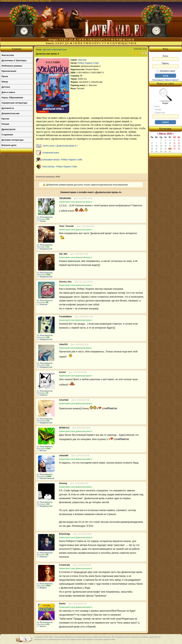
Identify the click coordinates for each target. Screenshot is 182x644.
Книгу (156, 106)
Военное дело (9, 145)
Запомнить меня (166, 71)
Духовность (8, 108)
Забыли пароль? (172, 80)
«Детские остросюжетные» (55, 50)
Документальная (10, 113)
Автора (157, 109)
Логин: (165, 58)
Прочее (5, 119)
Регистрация (158, 80)
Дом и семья (8, 92)
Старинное (7, 135)
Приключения (9, 71)
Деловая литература (12, 140)
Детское (6, 87)
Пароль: (165, 65)
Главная (17, 49)
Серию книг (159, 112)
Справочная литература (14, 103)
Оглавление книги (51, 153)
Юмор (5, 82)
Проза (5, 76)
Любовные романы (12, 66)
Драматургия (8, 129)
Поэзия (5, 124)
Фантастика (8, 55)
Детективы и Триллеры (14, 60)
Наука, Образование (12, 98)
